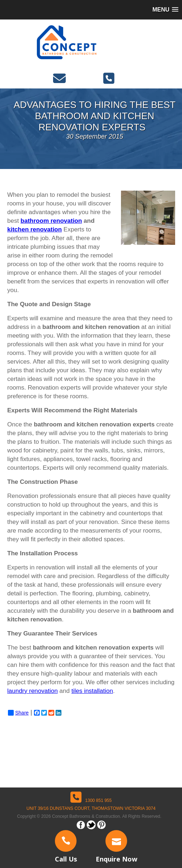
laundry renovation (32, 691)
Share (18, 713)
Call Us (66, 859)
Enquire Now (116, 859)
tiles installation (92, 691)
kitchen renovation (34, 229)
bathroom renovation (51, 221)
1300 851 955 (91, 800)
